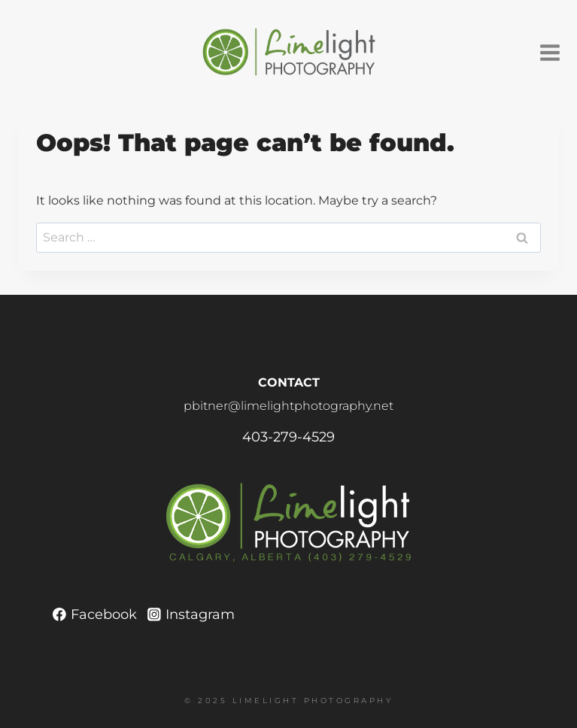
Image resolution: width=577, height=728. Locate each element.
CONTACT (289, 382)
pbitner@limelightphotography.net (288, 406)
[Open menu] (555, 52)
